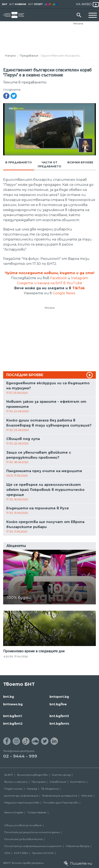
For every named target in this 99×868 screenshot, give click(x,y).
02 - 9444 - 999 (20, 756)
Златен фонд (61, 775)
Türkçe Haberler (37, 812)
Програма (39, 782)
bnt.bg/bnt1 (13, 716)
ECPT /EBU (21, 853)
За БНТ (9, 775)
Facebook (58, 278)
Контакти (78, 782)
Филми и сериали (16, 782)
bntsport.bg (59, 697)
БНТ (5, 4)
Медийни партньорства (22, 803)
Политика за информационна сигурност (33, 846)
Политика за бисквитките (23, 839)
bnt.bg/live (58, 704)
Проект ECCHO (43, 853)
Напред (32, 789)
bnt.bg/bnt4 (59, 724)
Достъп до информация (21, 796)
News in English (14, 812)
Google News (64, 293)
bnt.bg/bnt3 (59, 716)
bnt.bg (9, 697)
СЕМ (7, 853)
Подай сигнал (13, 789)
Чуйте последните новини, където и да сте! (50, 273)
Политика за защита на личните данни (32, 832)
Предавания (29, 55)
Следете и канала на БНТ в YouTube (50, 283)
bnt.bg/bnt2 (13, 724)
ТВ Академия (50, 789)
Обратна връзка (78, 846)
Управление (58, 782)
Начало (10, 55)
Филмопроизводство (32, 775)
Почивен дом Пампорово (61, 803)
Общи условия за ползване (23, 825)
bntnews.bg (13, 704)
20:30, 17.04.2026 (17, 656)
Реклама (78, 24)
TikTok (78, 288)
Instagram (80, 278)
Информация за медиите (60, 796)
